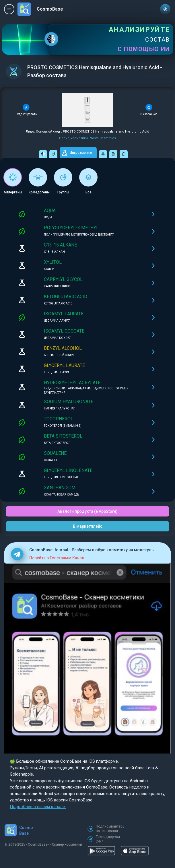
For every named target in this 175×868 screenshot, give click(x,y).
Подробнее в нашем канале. (38, 807)
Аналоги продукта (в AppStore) (87, 511)
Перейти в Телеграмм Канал (57, 558)
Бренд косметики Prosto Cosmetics (87, 138)
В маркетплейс (88, 526)
